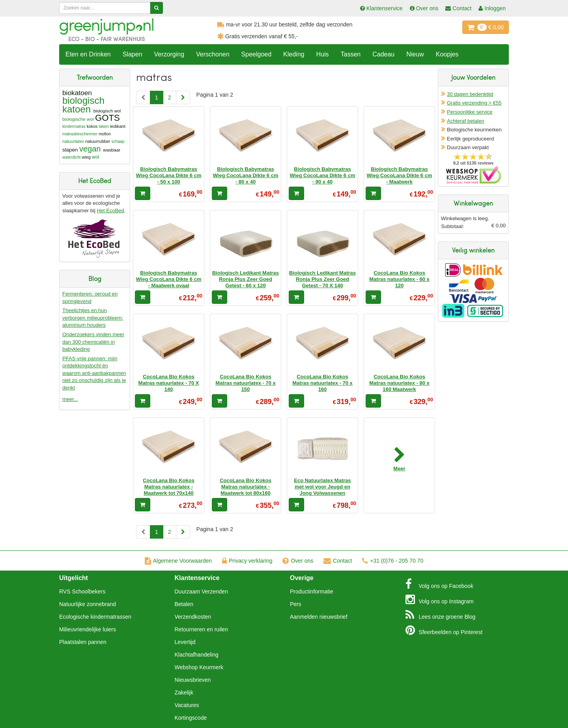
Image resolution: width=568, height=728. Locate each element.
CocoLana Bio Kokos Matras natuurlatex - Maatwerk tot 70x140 (169, 487)
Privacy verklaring (247, 561)
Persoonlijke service (470, 112)
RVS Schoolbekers (82, 591)
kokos (92, 126)
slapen (70, 150)
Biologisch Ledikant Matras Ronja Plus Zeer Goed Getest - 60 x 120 (246, 279)
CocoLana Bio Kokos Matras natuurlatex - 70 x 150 (245, 383)
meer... (70, 399)
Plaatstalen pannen (83, 642)
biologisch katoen (83, 105)
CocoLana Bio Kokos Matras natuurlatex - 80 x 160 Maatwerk (399, 383)
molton (105, 134)
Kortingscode (191, 718)
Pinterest (444, 630)
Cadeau (383, 54)
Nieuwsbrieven (193, 680)
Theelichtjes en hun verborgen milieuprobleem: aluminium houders (93, 318)
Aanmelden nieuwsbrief (319, 617)
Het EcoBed (110, 211)
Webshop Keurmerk (199, 667)
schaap (118, 141)
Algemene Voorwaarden (178, 561)
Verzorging (169, 54)
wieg (86, 157)
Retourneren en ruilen (201, 629)
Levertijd (185, 642)
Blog (441, 615)
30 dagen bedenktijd (470, 94)
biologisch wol (107, 111)
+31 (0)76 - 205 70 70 (393, 561)
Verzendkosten (193, 617)
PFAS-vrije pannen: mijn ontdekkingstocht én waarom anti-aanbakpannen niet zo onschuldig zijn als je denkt (94, 373)
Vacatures (187, 705)
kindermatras (74, 126)
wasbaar (112, 150)
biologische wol (78, 119)
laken (104, 126)
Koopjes (447, 54)
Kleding (294, 54)
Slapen (133, 54)
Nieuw (415, 54)
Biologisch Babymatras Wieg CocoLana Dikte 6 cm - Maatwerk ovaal (168, 279)
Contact (338, 561)
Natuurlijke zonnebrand (88, 604)
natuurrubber (98, 141)
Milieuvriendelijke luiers (88, 629)
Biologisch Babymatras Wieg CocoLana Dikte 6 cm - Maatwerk (399, 176)
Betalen (184, 604)
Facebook (439, 584)
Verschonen (213, 54)
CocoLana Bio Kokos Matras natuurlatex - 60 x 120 (399, 279)
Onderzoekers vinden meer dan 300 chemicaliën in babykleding (93, 342)
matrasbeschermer (80, 134)
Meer (399, 469)
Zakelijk (184, 692)
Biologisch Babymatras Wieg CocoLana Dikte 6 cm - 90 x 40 (322, 176)
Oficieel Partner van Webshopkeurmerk (474, 175)
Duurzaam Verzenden (201, 591)
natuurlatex (73, 141)
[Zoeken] (156, 8)
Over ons (298, 561)
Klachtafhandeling (197, 655)
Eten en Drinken (88, 54)
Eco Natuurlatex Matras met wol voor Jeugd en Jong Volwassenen (322, 487)
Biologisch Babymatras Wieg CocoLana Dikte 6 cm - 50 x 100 (168, 176)
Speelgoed (257, 54)
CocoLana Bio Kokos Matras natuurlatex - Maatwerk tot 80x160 (246, 487)
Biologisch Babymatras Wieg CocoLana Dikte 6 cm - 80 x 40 (245, 176)
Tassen (350, 54)
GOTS (107, 118)
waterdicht (71, 157)
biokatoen (77, 93)
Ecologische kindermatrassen (95, 617)
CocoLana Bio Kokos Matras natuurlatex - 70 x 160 (322, 383)
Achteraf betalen (466, 121)
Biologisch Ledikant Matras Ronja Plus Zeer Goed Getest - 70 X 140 (322, 279)
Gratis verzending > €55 (474, 103)
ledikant (118, 126)
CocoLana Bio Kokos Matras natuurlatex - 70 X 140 (169, 383)
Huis (322, 54)
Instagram (440, 599)
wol (95, 157)
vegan (90, 149)
